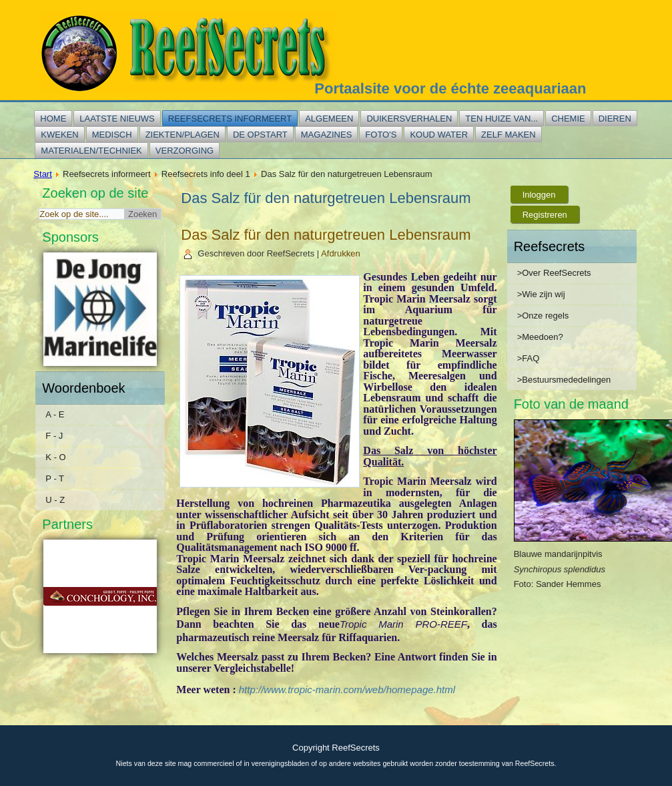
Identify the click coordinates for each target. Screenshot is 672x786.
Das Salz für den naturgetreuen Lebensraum (326, 235)
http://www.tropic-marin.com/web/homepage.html (347, 690)
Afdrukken (341, 253)
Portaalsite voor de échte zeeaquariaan (450, 88)
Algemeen (329, 119)
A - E (55, 414)
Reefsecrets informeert (230, 119)
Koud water (439, 135)
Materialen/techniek (91, 151)
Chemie (568, 119)
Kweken (59, 135)
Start (42, 174)
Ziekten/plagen (183, 135)
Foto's (381, 135)
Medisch (112, 135)
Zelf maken (509, 135)
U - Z (55, 500)
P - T (55, 478)
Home (53, 119)
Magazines (327, 135)
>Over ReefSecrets (554, 273)
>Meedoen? (540, 337)
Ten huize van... (501, 119)
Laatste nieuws (117, 119)
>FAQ (529, 358)
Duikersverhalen (409, 119)
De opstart (260, 135)
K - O (55, 457)
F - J (54, 436)
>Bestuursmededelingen (564, 380)
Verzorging (185, 151)
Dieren (615, 119)
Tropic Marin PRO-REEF (403, 624)
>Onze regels (543, 316)
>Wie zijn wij (541, 294)
